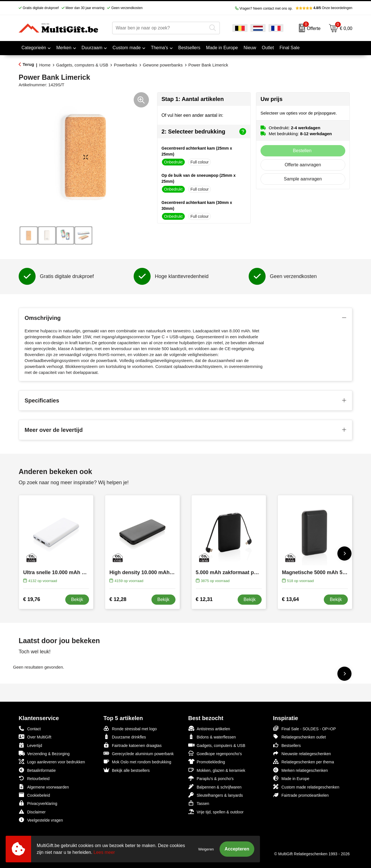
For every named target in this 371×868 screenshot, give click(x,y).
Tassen (199, 803)
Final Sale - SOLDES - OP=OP (304, 728)
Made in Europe (291, 778)
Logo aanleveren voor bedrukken (52, 762)
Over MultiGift (35, 737)
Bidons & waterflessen (212, 737)
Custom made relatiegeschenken (306, 787)
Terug (28, 64)
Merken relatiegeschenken (300, 770)
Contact (30, 729)
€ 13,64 (290, 599)
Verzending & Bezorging (44, 753)
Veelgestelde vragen (41, 820)
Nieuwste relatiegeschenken (302, 753)
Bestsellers (287, 745)
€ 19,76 (32, 599)
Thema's (160, 48)
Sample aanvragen (303, 179)
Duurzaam (92, 48)
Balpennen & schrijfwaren (215, 787)
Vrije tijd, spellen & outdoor (216, 812)
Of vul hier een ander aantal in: (193, 115)
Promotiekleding (207, 762)
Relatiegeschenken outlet (299, 737)
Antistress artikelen (209, 728)
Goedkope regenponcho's (215, 753)
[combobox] (160, 28)
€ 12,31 (204, 599)
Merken (64, 48)
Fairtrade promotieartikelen (301, 795)
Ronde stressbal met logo (130, 728)
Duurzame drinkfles (125, 737)
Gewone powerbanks (163, 65)
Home (45, 65)
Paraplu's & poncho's (211, 778)
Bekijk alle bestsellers (127, 770)
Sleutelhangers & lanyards (215, 795)
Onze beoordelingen (324, 8)
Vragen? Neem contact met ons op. (264, 8)
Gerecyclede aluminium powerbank (139, 753)
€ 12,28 (118, 599)
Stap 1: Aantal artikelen (193, 99)
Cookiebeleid (34, 795)
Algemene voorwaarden (44, 787)
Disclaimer (32, 812)
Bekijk (77, 599)
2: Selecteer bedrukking (204, 132)
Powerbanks (126, 65)
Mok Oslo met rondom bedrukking (137, 762)
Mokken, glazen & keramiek (217, 770)
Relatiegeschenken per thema (303, 762)
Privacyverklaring (38, 803)
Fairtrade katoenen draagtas (133, 745)
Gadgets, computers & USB (82, 65)
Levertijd (30, 745)
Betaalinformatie (37, 770)
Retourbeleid (34, 778)
